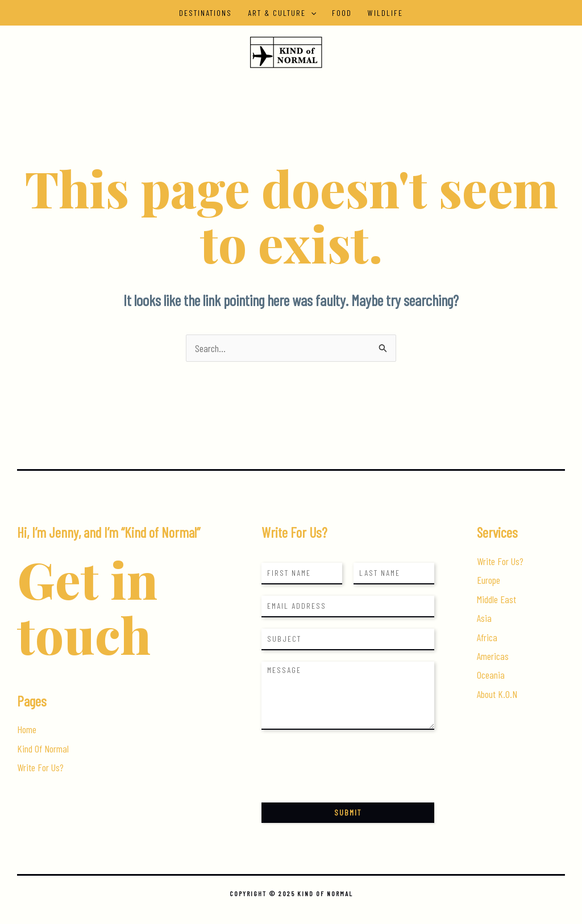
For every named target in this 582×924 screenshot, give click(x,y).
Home (27, 729)
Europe (489, 580)
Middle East (496, 599)
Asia (484, 618)
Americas (493, 656)
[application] (311, 13)
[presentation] (348, 784)
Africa (487, 637)
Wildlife (385, 13)
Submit (348, 812)
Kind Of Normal (43, 749)
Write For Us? (40, 767)
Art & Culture (282, 13)
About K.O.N (497, 694)
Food (342, 13)
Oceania (491, 675)
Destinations (205, 13)
